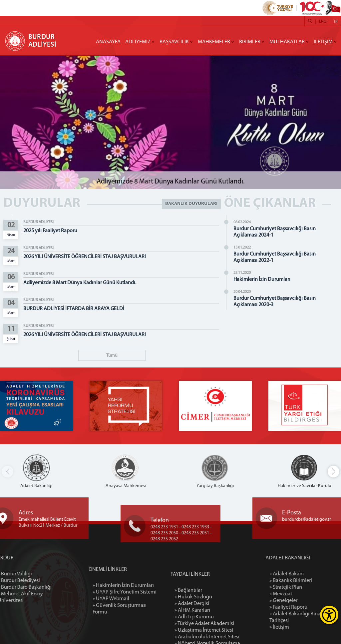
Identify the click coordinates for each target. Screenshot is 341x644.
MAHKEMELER (214, 42)
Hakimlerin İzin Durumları (266, 280)
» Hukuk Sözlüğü (193, 637)
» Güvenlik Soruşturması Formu (120, 637)
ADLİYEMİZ (138, 42)
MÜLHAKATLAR (287, 42)
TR (335, 22)
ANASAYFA (108, 42)
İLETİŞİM (323, 42)
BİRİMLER (250, 42)
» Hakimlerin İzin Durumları (123, 614)
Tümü (112, 356)
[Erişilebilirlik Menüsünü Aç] (329, 615)
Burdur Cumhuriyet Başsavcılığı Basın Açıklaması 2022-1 (278, 257)
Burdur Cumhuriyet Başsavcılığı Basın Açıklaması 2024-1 (278, 232)
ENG (323, 22)
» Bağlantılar (188, 631)
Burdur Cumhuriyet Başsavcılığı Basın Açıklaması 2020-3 (278, 302)
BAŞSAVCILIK (174, 42)
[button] (334, 472)
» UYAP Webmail (111, 627)
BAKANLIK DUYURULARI (191, 204)
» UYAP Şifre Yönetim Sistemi (125, 620)
